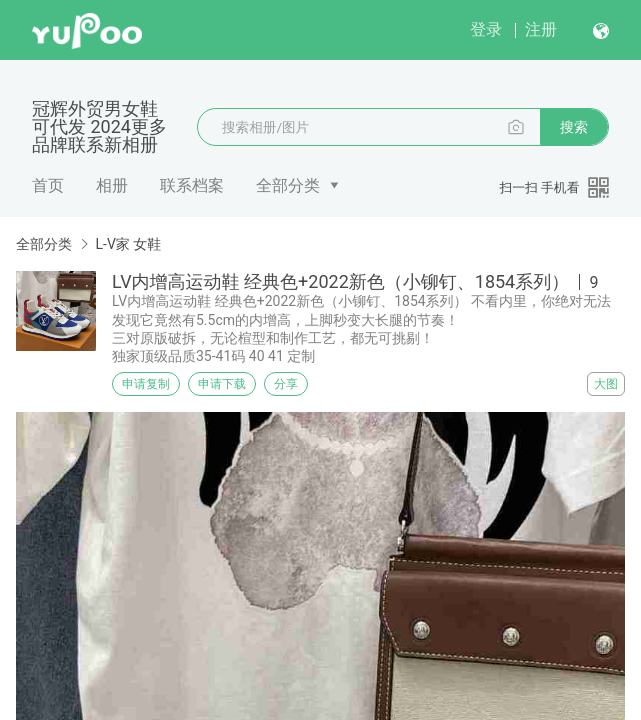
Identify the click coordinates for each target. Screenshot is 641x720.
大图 (606, 384)
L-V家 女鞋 (128, 244)
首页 (48, 185)
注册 (541, 29)
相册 (112, 185)
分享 (286, 384)
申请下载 (222, 384)
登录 (486, 29)
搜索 (574, 127)
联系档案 (192, 185)
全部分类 (288, 185)
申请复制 (146, 384)
